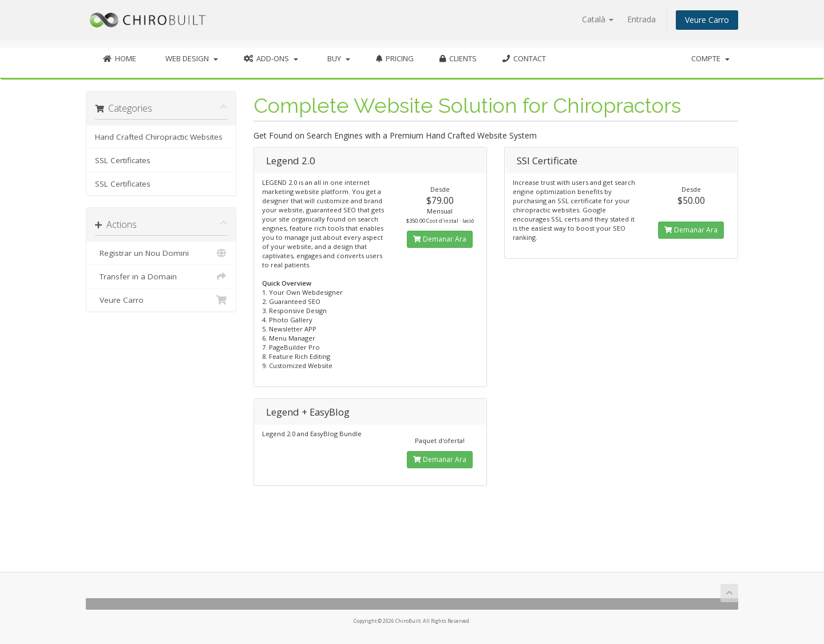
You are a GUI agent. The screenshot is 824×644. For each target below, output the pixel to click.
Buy (337, 58)
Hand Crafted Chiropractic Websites (159, 137)
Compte (710, 58)
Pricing (395, 58)
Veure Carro (707, 20)
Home (120, 58)
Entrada (641, 19)
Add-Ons (271, 58)
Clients (458, 58)
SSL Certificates (123, 160)
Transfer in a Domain (161, 276)
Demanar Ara (440, 239)
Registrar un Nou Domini (161, 253)
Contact (524, 58)
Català (598, 19)
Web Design (190, 58)
